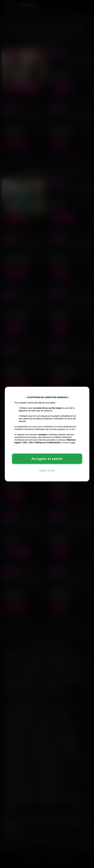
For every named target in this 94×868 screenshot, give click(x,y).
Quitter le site (47, 470)
